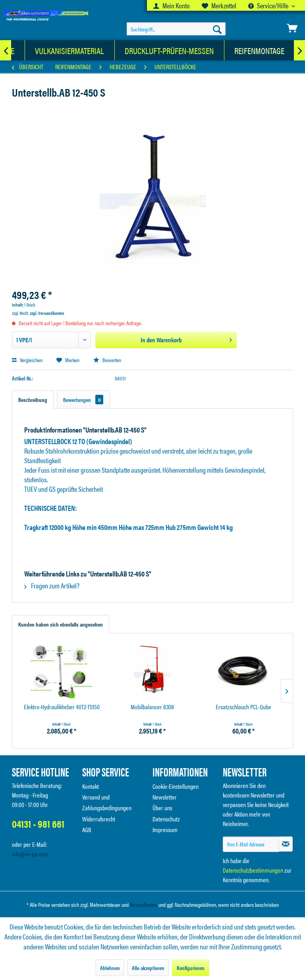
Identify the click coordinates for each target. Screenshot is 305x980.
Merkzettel (219, 5)
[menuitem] (172, 5)
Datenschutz (166, 819)
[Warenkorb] (292, 28)
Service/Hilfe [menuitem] (269, 5)
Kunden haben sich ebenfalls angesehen (61, 624)
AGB (87, 830)
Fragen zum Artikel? (52, 585)
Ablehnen (110, 968)
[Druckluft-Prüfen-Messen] (169, 50)
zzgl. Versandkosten (47, 313)
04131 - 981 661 (38, 824)
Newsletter (165, 797)
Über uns (162, 808)
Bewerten (107, 360)
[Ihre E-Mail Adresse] (251, 844)
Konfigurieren (191, 968)
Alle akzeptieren (148, 968)
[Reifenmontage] (260, 50)
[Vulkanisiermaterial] (70, 50)
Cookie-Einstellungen (176, 786)
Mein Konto (172, 5)
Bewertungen (83, 400)
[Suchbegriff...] (176, 29)
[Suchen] (217, 29)
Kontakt (91, 786)
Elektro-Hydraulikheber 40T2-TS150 (62, 707)
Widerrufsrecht (99, 819)
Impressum (165, 830)
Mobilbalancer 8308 (152, 707)
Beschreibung (33, 400)
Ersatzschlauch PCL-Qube (243, 707)
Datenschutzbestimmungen (253, 870)
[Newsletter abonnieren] (286, 844)
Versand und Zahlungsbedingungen (107, 802)
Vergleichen (27, 360)
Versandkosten (144, 904)
